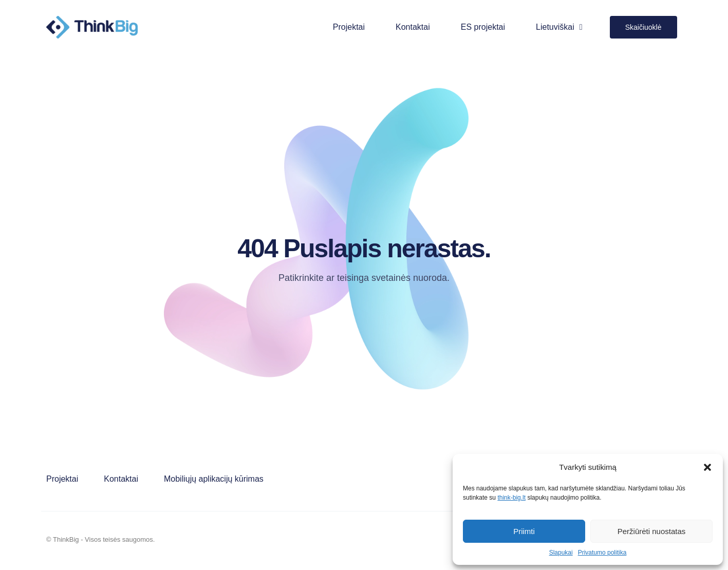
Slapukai (561, 553)
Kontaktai (413, 27)
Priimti (524, 531)
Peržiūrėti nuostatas (652, 531)
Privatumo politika (602, 553)
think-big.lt (511, 498)
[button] (707, 467)
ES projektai (483, 27)
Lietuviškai (559, 27)
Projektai (349, 27)
